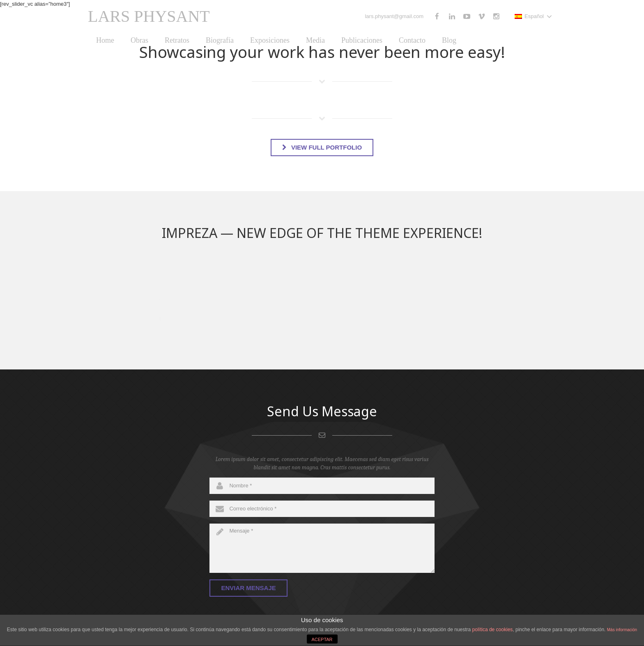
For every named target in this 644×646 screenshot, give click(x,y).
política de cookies (493, 630)
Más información (622, 630)
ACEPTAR (322, 639)
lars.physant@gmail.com (394, 16)
